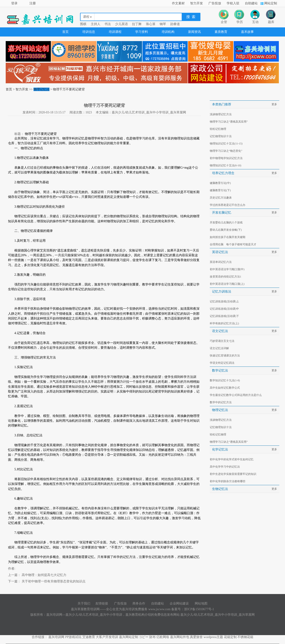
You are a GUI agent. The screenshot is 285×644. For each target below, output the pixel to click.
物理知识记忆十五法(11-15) (226, 144)
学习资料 (142, 32)
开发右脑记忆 (222, 213)
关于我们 (84, 603)
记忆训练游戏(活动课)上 (224, 301)
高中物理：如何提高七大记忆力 (44, 575)
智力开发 (197, 3)
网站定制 (271, 3)
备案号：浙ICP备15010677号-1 (193, 609)
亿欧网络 (163, 637)
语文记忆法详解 (219, 348)
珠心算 (151, 24)
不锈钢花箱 (245, 637)
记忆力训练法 (222, 292)
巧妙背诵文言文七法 (222, 341)
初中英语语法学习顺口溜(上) (227, 284)
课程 (86, 17)
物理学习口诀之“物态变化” (226, 151)
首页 (65, 32)
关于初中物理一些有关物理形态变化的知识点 (53, 581)
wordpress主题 (213, 637)
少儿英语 (122, 24)
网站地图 (201, 603)
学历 (240, 22)
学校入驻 (233, 3)
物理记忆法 (41, 89)
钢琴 (163, 24)
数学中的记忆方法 (221, 402)
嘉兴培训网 (56, 637)
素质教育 (221, 32)
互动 (255, 22)
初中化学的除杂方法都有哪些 (228, 481)
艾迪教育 (89, 637)
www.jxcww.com (160, 609)
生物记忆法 (222, 489)
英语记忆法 (220, 252)
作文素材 (178, 3)
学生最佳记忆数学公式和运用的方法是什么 (236, 395)
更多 (274, 104)
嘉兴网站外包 (180, 637)
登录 (14, 3)
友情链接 (102, 603)
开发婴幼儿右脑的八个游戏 (226, 223)
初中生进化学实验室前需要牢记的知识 (233, 474)
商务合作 (139, 603)
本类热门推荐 (222, 104)
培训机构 (168, 32)
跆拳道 (175, 24)
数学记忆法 (220, 370)
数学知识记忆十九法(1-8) (225, 380)
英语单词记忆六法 (221, 262)
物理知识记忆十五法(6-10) (225, 165)
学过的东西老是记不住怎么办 (228, 205)
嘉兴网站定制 (129, 637)
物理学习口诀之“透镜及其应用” (229, 122)
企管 (224, 22)
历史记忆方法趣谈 (221, 198)
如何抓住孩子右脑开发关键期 (228, 237)
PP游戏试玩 (73, 637)
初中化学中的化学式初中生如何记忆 (232, 459)
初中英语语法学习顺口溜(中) (227, 269)
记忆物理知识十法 (221, 136)
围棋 (83, 24)
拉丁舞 (137, 24)
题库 (271, 22)
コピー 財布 (147, 637)
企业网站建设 (179, 603)
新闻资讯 (194, 32)
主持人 (96, 24)
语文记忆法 (220, 331)
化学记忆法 (220, 449)
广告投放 (215, 3)
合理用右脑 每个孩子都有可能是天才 (233, 244)
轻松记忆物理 (218, 129)
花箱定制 (230, 637)
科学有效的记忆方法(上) (224, 323)
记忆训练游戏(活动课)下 (224, 316)
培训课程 (115, 32)
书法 (108, 24)
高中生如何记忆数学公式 (225, 388)
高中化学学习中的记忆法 (225, 467)
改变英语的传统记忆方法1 (225, 277)
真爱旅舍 (196, 637)
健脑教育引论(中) (220, 183)
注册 (33, 3)
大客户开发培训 (107, 637)
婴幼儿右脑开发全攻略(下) (226, 230)
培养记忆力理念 (225, 173)
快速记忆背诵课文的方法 (225, 356)
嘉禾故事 (247, 32)
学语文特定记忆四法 (222, 363)
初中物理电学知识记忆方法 (226, 158)
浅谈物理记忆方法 (221, 114)
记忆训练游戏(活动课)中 (224, 309)
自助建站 (251, 3)
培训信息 (89, 32)
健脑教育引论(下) (220, 190)
